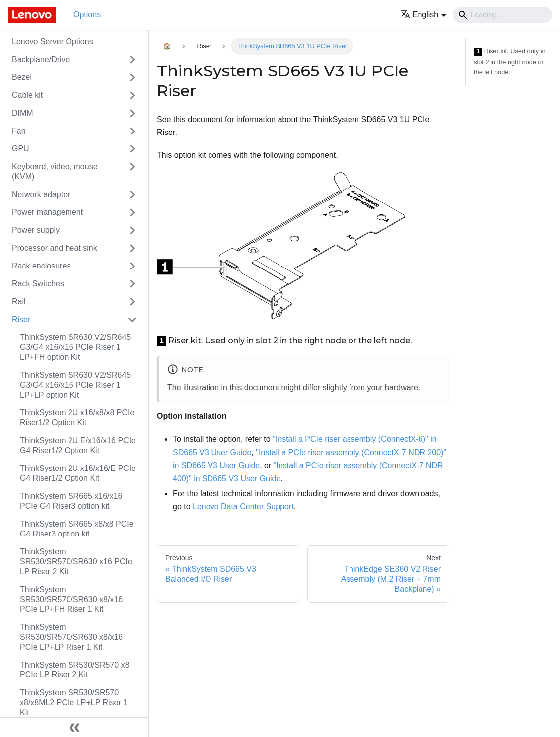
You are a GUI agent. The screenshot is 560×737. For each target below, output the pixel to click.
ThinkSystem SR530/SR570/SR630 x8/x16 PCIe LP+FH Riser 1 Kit (71, 599)
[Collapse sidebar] (74, 727)
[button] (423, 15)
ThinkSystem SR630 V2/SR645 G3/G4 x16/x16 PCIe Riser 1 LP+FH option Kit (75, 347)
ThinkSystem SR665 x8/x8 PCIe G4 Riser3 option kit (77, 529)
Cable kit (27, 95)
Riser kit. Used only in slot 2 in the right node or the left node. (510, 62)
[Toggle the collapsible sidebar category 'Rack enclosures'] (132, 266)
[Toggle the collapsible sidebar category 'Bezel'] (132, 77)
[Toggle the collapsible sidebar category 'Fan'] (132, 131)
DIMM (23, 113)
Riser (21, 319)
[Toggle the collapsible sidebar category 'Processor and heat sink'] (132, 248)
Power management (47, 212)
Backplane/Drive (41, 59)
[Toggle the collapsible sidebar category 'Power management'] (132, 212)
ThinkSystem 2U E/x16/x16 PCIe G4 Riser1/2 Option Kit (78, 445)
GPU (21, 149)
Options (87, 15)
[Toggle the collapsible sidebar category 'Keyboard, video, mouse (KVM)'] (132, 172)
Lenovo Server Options (53, 41)
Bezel (22, 77)
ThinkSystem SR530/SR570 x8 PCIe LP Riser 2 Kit (75, 670)
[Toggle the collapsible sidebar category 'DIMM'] (132, 113)
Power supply (36, 230)
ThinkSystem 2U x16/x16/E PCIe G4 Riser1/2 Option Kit (78, 473)
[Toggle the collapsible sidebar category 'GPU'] (132, 149)
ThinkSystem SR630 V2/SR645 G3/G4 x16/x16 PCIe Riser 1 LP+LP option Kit (75, 385)
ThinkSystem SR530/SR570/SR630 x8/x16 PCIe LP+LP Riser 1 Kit (71, 637)
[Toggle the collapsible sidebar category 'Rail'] (132, 302)
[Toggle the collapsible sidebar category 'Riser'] (132, 320)
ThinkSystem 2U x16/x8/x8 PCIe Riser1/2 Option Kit (77, 418)
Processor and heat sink (55, 248)
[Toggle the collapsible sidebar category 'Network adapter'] (132, 195)
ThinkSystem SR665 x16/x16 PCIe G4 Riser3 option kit (71, 501)
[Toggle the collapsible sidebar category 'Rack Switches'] (132, 284)
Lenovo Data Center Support (243, 506)
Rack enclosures (41, 266)
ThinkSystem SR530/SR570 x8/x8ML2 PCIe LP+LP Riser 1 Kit (74, 703)
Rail (19, 301)
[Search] (502, 15)
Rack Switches (38, 284)
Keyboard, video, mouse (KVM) (55, 171)
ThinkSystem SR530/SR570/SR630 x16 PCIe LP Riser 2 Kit (76, 562)
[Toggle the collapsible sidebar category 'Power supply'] (132, 230)
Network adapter (41, 194)
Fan (19, 131)
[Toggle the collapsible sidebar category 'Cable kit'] (132, 95)
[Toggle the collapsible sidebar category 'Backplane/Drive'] (132, 60)
